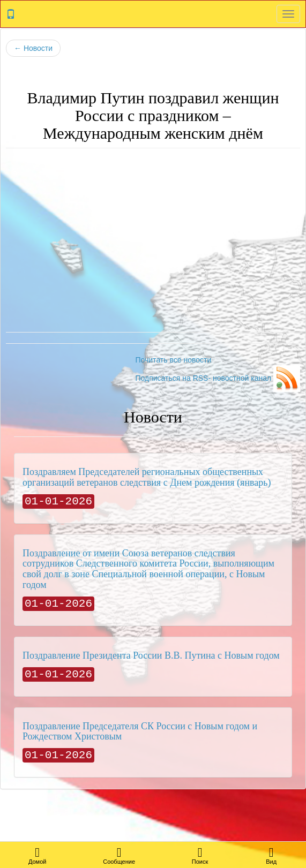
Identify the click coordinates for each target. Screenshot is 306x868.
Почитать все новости (173, 360)
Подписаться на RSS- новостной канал (218, 378)
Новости (33, 48)
